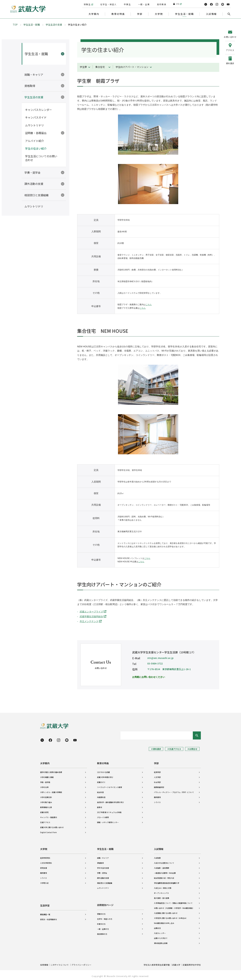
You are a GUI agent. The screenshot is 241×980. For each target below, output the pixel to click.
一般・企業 (144, 4)
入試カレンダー (160, 932)
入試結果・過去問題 (162, 867)
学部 (156, 763)
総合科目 (100, 792)
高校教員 (161, 4)
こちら (149, 305)
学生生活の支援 (54, 25)
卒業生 (127, 4)
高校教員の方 (102, 932)
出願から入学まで (161, 937)
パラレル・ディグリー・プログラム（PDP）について (174, 792)
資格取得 (100, 862)
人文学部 (157, 777)
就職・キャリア (103, 857)
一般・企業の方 (103, 927)
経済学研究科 (45, 857)
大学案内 (45, 763)
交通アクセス (45, 822)
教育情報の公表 (46, 807)
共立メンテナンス (89, 621)
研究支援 (44, 867)
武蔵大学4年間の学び (105, 777)
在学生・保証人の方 (105, 917)
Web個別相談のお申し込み (164, 922)
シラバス (157, 802)
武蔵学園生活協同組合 (91, 616)
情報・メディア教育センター (108, 822)
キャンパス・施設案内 (49, 817)
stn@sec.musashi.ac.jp (160, 658)
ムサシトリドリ (103, 887)
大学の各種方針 (46, 797)
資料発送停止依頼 (161, 942)
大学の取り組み (46, 802)
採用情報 (44, 963)
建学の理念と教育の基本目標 (51, 772)
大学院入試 (44, 882)
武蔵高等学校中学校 (192, 963)
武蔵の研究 (44, 812)
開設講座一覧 (45, 912)
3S (176, 4)
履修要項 (157, 797)
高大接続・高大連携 (162, 897)
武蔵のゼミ (101, 782)
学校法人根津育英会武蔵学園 (157, 963)
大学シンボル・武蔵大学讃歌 (51, 792)
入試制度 (157, 857)
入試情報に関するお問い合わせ (166, 912)
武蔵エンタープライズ (91, 612)
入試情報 (159, 848)
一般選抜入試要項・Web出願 (165, 872)
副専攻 (100, 807)
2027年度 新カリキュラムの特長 (109, 812)
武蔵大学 (176, 963)
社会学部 (157, 782)
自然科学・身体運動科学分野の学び (110, 802)
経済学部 (157, 772)
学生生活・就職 (32, 25)
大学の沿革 (44, 787)
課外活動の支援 (103, 877)
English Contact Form (48, 832)
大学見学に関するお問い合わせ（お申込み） (171, 917)
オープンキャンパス (161, 892)
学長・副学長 (45, 782)
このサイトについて (60, 963)
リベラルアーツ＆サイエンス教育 (110, 787)
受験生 (87, 4)
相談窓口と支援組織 (105, 882)
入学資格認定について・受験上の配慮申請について (173, 902)
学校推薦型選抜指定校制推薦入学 (167, 882)
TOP (15, 25)
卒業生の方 (101, 922)
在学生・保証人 (108, 4)
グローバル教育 (103, 817)
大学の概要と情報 (47, 777)
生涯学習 (45, 903)
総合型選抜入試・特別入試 (164, 877)
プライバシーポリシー (81, 963)
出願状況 (157, 927)
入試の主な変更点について (164, 862)
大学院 (44, 848)
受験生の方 (101, 912)
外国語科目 (101, 797)
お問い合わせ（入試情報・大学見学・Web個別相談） (174, 907)
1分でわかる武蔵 (103, 772)
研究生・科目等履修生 (49, 917)
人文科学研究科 (46, 862)
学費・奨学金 (102, 872)
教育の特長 (103, 763)
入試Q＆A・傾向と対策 (163, 887)
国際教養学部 (159, 787)
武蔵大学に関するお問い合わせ (52, 827)
